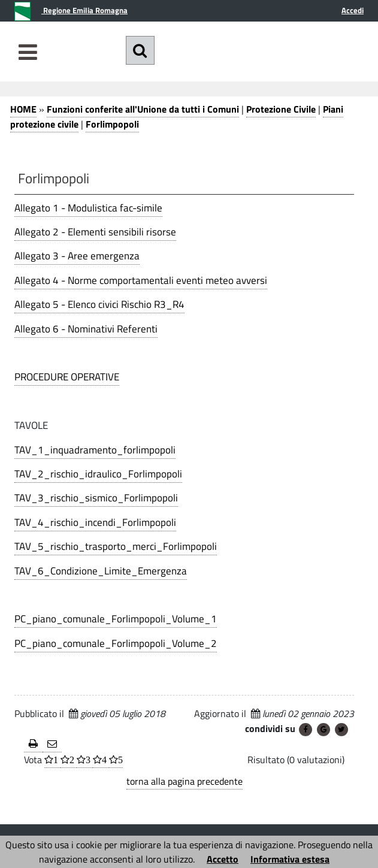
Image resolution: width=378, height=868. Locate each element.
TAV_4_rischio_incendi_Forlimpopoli (95, 522)
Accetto (223, 859)
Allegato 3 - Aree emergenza (77, 256)
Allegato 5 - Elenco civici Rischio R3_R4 (99, 304)
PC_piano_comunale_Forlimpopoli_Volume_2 (116, 643)
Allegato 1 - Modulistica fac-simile (88, 208)
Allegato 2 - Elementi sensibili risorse (95, 232)
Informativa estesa (290, 859)
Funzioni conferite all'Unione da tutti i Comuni (143, 109)
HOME (23, 109)
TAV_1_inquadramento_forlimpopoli (95, 450)
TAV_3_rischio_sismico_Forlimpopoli (96, 498)
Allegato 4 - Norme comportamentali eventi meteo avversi (141, 280)
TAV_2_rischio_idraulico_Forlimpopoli (98, 474)
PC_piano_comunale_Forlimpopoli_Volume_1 (116, 619)
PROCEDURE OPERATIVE (67, 377)
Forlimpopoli (112, 124)
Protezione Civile (281, 109)
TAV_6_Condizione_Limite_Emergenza (101, 571)
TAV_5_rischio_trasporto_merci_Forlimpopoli (116, 546)
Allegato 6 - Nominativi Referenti (86, 329)
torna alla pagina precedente (185, 781)
